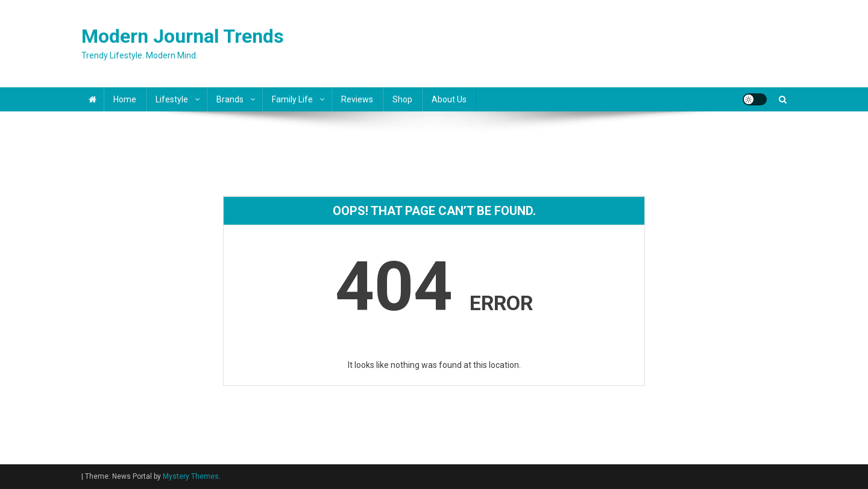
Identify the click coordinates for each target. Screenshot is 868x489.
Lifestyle (172, 99)
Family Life (292, 99)
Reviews (357, 99)
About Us (449, 99)
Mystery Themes (191, 476)
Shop (402, 99)
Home (125, 99)
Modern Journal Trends (183, 36)
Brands (230, 99)
